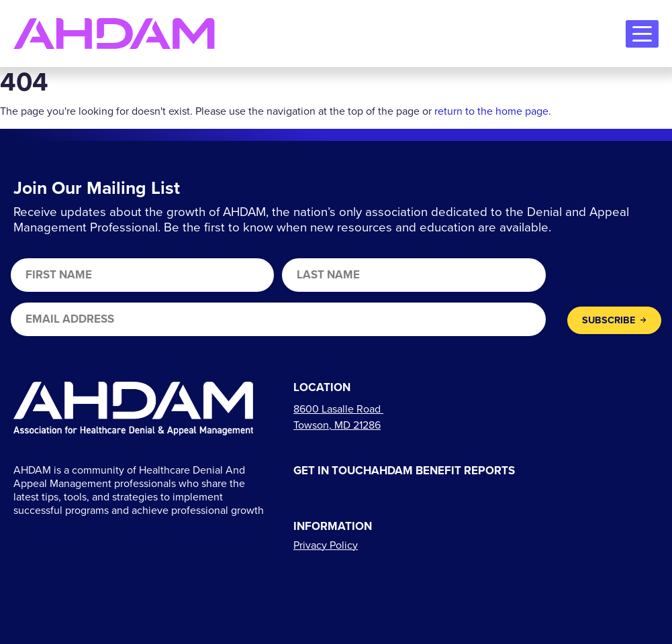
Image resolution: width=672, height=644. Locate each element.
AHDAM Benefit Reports (443, 471)
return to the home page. (493, 111)
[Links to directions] (338, 417)
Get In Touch (332, 471)
